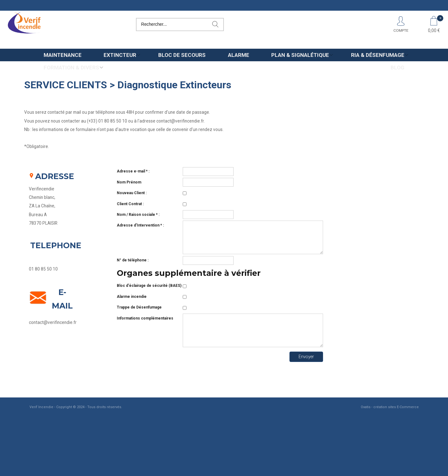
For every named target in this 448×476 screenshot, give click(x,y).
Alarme (239, 55)
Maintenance (63, 55)
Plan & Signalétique (300, 55)
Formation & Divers (71, 68)
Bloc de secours (182, 55)
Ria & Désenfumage (378, 55)
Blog (397, 68)
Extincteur (120, 55)
